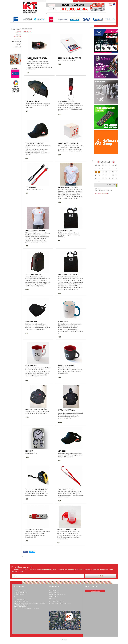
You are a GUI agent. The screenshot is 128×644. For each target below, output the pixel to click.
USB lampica (31, 187)
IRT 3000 (30, 9)
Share (25, 552)
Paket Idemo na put (34, 275)
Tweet (31, 552)
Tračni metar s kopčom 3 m (36, 489)
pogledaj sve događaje (102, 193)
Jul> (114, 162)
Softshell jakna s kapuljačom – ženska (67, 410)
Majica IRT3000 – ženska (35, 231)
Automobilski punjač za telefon (37, 59)
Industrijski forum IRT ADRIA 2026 (103, 190)
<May (98, 162)
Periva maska (31, 322)
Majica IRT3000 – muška (68, 187)
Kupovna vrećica (66, 231)
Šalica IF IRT (63, 322)
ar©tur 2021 (64, 640)
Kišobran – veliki (33, 101)
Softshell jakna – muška (36, 409)
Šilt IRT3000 (63, 451)
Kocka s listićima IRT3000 (69, 143)
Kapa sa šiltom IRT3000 (35, 143)
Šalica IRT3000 (31, 366)
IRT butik (28, 29)
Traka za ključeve (66, 489)
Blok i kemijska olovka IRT (70, 58)
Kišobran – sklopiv (66, 101)
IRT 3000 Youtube (95, 591)
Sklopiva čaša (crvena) (67, 529)
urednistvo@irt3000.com (63, 603)
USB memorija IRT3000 (34, 529)
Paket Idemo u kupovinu (68, 275)
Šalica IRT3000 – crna (67, 366)
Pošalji (101, 576)
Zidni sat (29, 451)
